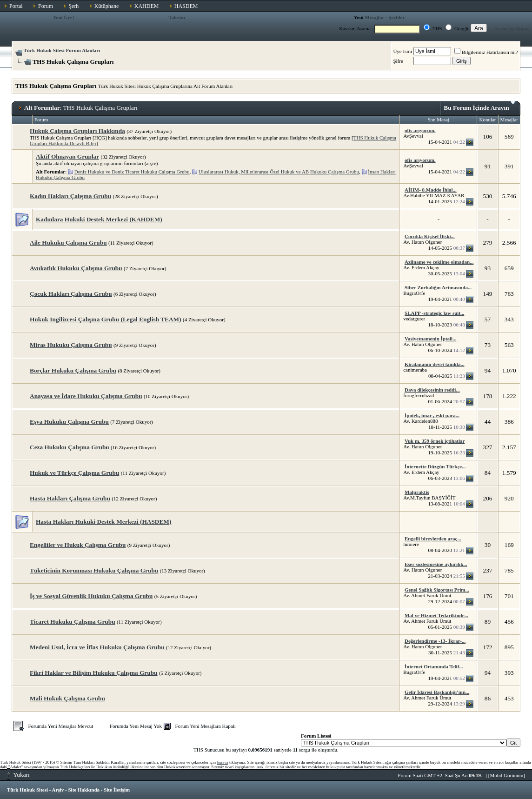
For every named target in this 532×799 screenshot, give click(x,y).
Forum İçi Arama (512, 28)
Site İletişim (117, 790)
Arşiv (58, 790)
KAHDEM (147, 6)
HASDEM (186, 6)
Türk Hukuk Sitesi (27, 790)
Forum (46, 6)
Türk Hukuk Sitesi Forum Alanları (62, 50)
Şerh (73, 6)
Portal (16, 6)
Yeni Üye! (64, 17)
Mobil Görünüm (507, 775)
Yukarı (18, 775)
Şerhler (396, 17)
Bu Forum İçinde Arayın (480, 106)
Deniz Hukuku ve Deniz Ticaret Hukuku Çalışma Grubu (132, 172)
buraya (223, 762)
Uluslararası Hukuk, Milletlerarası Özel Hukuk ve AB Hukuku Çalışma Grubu (279, 172)
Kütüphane (107, 6)
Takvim (177, 17)
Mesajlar (374, 17)
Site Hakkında (84, 790)
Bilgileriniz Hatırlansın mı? (486, 52)
